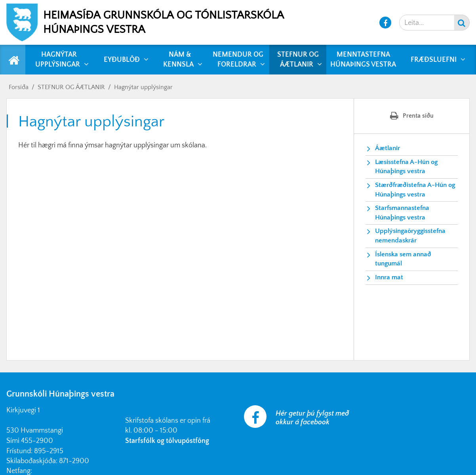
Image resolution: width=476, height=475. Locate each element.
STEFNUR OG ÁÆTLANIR (71, 87)
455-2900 (37, 441)
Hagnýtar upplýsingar (143, 87)
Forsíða (19, 87)
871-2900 (74, 461)
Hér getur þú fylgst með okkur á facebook (312, 418)
